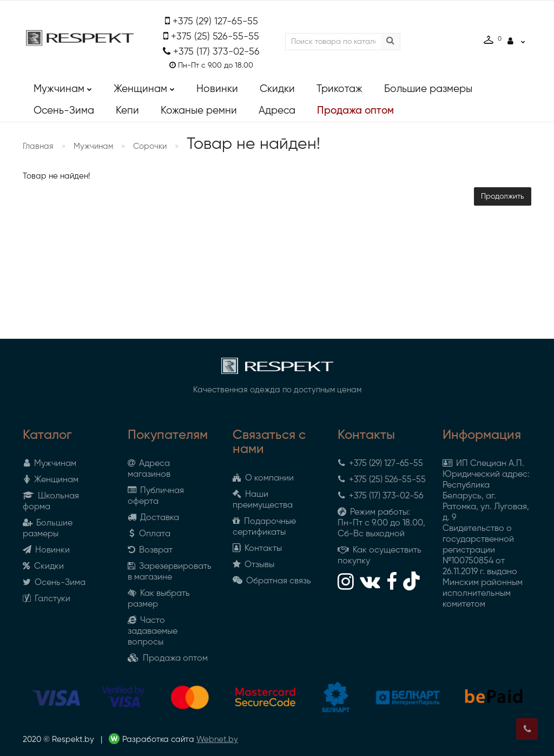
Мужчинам (63, 86)
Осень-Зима (64, 111)
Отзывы (253, 565)
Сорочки (150, 146)
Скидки (277, 89)
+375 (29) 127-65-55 (215, 22)
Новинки (217, 89)
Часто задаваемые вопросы (153, 632)
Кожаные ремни (199, 111)
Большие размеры (428, 89)
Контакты (257, 549)
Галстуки (47, 599)
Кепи (127, 111)
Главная (38, 146)
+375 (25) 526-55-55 (215, 37)
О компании (263, 478)
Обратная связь (272, 581)
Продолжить (503, 196)
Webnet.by (217, 739)
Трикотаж (339, 89)
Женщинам (144, 86)
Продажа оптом (355, 111)
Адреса (277, 111)
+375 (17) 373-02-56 (216, 52)
